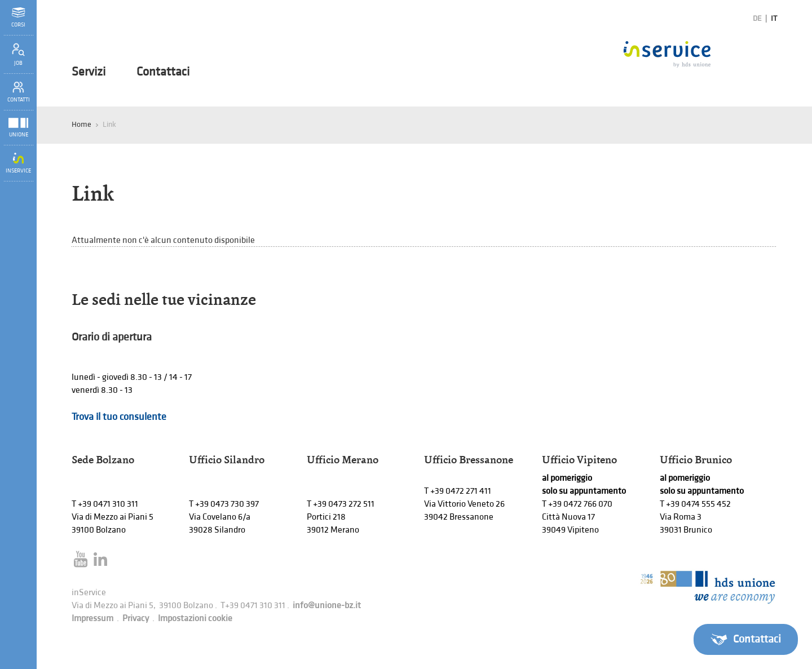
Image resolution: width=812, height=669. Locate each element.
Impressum (92, 619)
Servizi (89, 72)
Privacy (136, 619)
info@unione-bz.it (327, 606)
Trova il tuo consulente (119, 417)
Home (81, 124)
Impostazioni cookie (195, 619)
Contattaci (163, 72)
